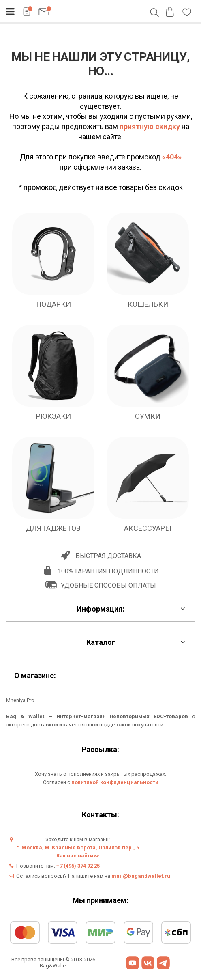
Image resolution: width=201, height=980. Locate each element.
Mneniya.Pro (20, 700)
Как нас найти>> (78, 856)
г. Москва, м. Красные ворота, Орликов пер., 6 (78, 848)
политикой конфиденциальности (115, 782)
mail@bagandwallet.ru (141, 876)
